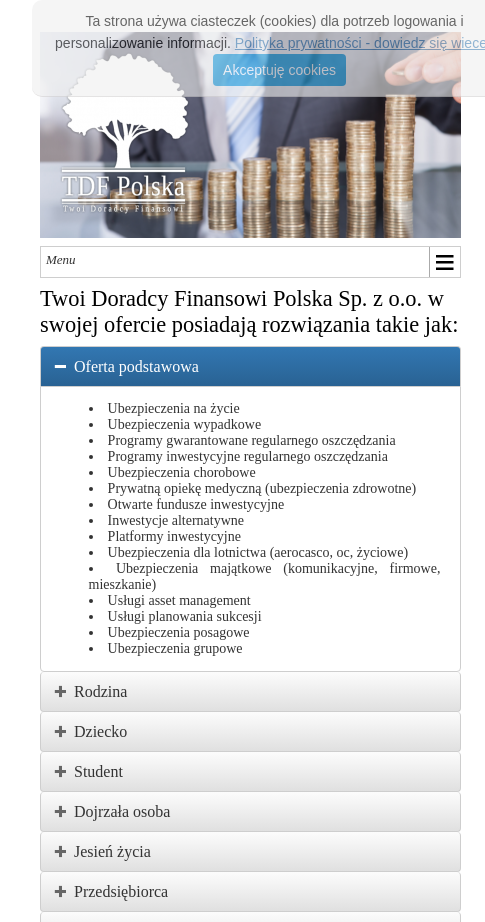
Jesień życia (112, 851)
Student (98, 771)
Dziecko (100, 731)
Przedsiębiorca (121, 891)
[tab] (250, 366)
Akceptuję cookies (279, 70)
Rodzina (100, 691)
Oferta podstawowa (136, 366)
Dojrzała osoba (122, 811)
